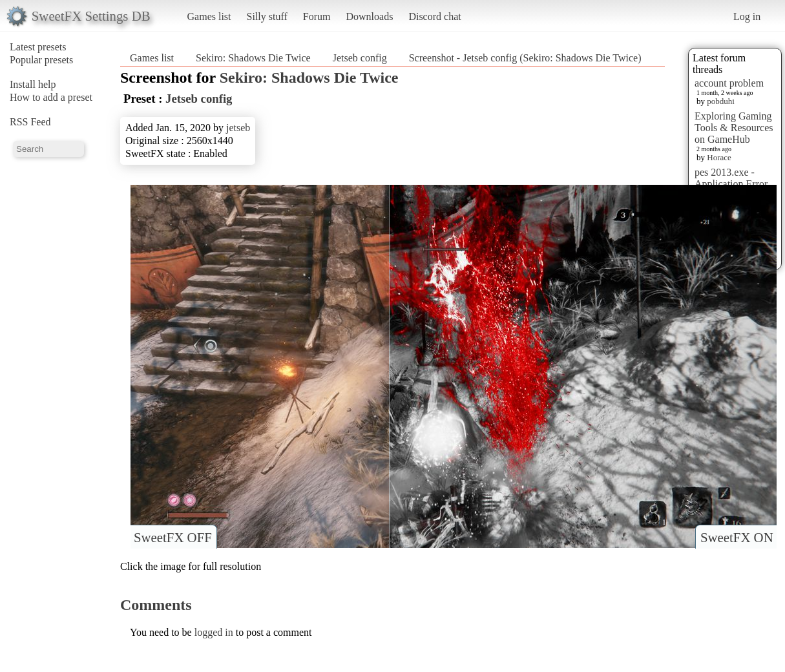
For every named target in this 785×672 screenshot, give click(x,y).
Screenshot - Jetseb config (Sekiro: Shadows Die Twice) (525, 58)
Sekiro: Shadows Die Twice (253, 58)
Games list (209, 16)
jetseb (238, 128)
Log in (747, 16)
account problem (729, 83)
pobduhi (721, 101)
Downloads (369, 16)
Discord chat (434, 16)
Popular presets (41, 60)
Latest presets (38, 47)
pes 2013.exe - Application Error (731, 178)
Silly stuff (267, 16)
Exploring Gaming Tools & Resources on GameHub (734, 128)
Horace (719, 157)
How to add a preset (51, 97)
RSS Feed (30, 122)
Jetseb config (360, 58)
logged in (214, 632)
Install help (33, 84)
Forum (317, 16)
